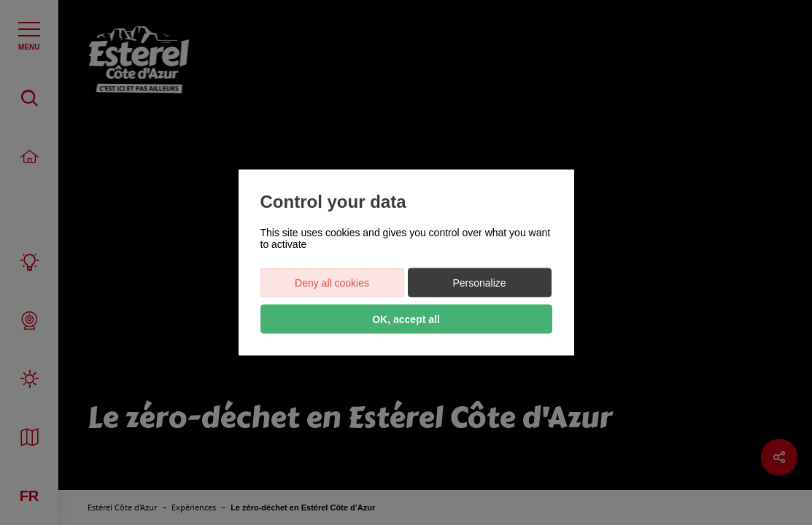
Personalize (479, 283)
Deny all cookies (332, 283)
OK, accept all (406, 319)
